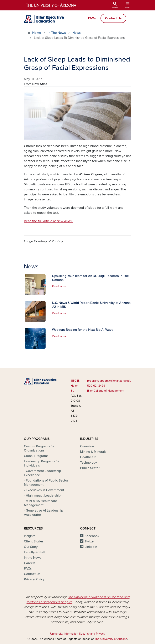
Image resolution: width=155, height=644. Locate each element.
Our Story (31, 547)
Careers (30, 563)
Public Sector (90, 468)
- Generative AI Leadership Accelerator (43, 513)
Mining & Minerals (93, 452)
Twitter (90, 541)
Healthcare (88, 457)
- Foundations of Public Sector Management (46, 483)
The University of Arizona (111, 639)
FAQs (28, 569)
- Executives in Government (44, 490)
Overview (87, 446)
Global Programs (36, 456)
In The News (57, 33)
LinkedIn (91, 547)
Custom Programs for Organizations (39, 448)
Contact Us (32, 574)
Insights (30, 536)
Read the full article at (49, 221)
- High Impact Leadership (42, 496)
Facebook (92, 536)
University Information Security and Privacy (78, 634)
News (76, 33)
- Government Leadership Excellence (42, 473)
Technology (89, 463)
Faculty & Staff (35, 552)
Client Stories (34, 541)
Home (37, 33)
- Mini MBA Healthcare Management (40, 503)
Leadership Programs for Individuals (42, 463)
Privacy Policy (34, 579)
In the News (33, 558)
